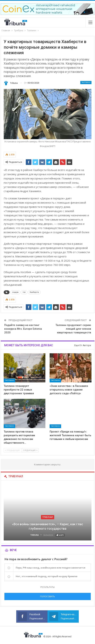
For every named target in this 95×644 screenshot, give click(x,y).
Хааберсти (34, 292)
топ (24, 292)
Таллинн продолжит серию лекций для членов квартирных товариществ (73, 329)
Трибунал (48, 517)
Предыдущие (12, 450)
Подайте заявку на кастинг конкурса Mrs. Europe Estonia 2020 (23, 329)
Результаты (48, 587)
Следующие (30, 450)
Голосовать (48, 596)
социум (15, 292)
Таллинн (86, 82)
